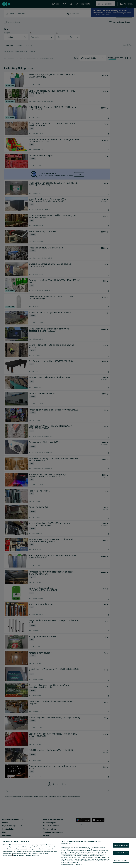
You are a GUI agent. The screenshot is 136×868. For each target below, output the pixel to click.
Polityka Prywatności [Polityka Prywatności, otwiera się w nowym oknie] (32, 855)
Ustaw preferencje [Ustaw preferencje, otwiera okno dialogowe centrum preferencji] (121, 860)
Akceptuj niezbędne (121, 853)
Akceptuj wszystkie (121, 845)
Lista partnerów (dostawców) (72, 865)
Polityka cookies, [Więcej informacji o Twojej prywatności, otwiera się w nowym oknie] (19, 855)
